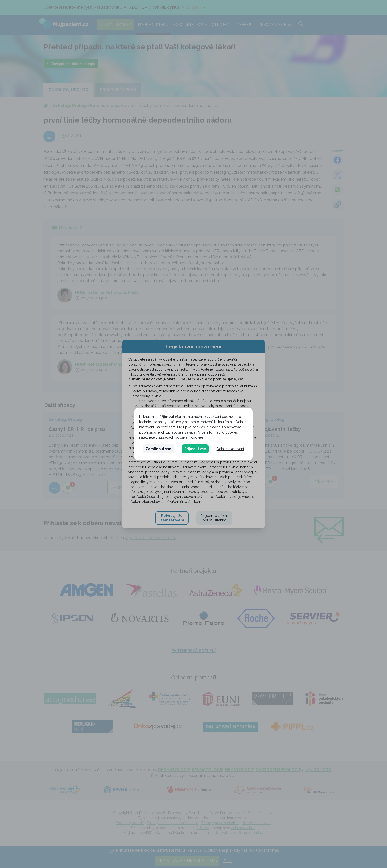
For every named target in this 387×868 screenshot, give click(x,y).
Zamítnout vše (158, 449)
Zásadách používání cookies (181, 437)
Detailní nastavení (230, 449)
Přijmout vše (195, 449)
